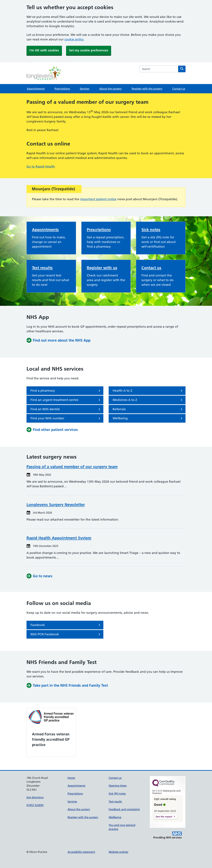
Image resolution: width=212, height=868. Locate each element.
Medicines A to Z (148, 400)
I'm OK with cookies (44, 50)
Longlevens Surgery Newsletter (56, 505)
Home (71, 778)
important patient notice (98, 199)
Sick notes (151, 230)
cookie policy (74, 39)
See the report (164, 817)
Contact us (179, 89)
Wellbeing (148, 418)
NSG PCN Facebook (66, 634)
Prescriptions (62, 89)
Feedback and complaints (124, 809)
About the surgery (110, 89)
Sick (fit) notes (117, 794)
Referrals (148, 409)
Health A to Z (148, 391)
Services (85, 89)
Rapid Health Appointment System (59, 538)
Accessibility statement (81, 852)
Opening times (118, 786)
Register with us (102, 268)
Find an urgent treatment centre (66, 400)
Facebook (66, 625)
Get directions (35, 797)
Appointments (36, 89)
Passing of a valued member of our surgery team (72, 467)
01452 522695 (35, 805)
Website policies (118, 852)
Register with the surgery (147, 89)
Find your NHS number (66, 418)
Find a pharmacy (66, 391)
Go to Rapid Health (41, 166)
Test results (42, 268)
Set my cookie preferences (89, 50)
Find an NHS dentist (66, 409)
